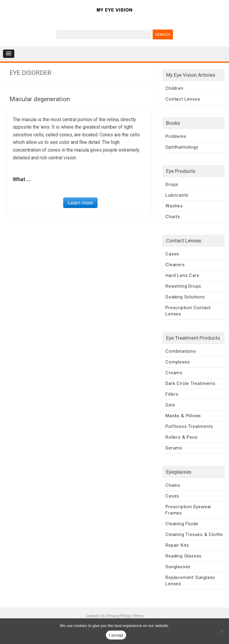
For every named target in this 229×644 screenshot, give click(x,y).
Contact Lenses (183, 99)
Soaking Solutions (185, 297)
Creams (174, 373)
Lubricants (177, 195)
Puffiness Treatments (189, 426)
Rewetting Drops (183, 286)
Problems (176, 136)
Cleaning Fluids (182, 524)
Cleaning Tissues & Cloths (194, 534)
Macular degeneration (40, 99)
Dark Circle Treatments (191, 383)
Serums (174, 448)
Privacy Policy (119, 616)
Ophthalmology (182, 147)
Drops (172, 184)
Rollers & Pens (181, 437)
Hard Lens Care (182, 275)
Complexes (178, 362)
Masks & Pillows (183, 416)
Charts (173, 217)
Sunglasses (178, 567)
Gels (170, 405)
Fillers (172, 394)
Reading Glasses (184, 556)
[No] (222, 631)
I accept (116, 635)
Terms (138, 616)
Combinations (181, 351)
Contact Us (95, 616)
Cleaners (175, 265)
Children (174, 88)
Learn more (80, 203)
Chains (173, 485)
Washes (174, 206)
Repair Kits (177, 545)
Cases (172, 254)
